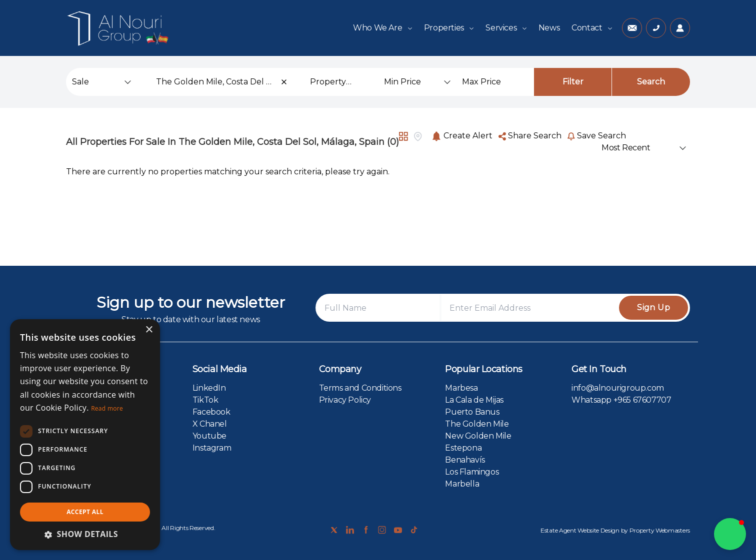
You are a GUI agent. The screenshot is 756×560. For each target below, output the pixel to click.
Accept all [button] (85, 512)
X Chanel (210, 424)
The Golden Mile (477, 424)
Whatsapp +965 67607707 (621, 400)
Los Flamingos (472, 472)
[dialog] (85, 435)
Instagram (212, 448)
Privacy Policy (345, 400)
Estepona (463, 448)
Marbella (462, 484)
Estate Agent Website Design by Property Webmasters (615, 530)
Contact (592, 28)
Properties (449, 28)
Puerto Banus (472, 412)
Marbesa (461, 388)
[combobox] (222, 82)
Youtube (209, 436)
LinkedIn (209, 388)
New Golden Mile (478, 436)
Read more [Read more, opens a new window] (107, 408)
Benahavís (465, 460)
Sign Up (653, 307)
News (549, 28)
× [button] (149, 330)
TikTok (205, 400)
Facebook (211, 412)
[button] (730, 534)
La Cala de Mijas (474, 400)
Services (506, 28)
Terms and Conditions (360, 388)
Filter (573, 82)
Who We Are (382, 28)
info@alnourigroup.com (618, 388)
